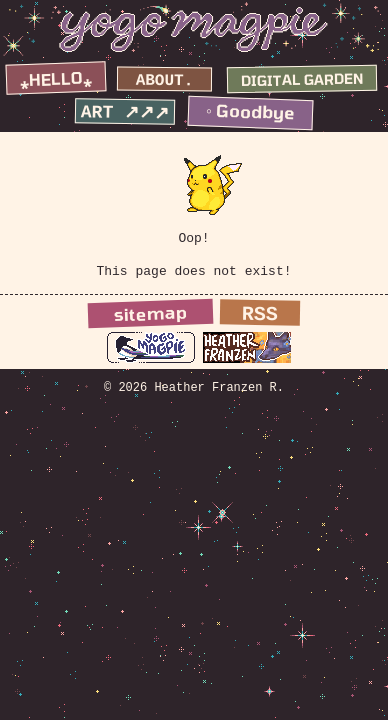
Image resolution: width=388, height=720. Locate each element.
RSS (260, 320)
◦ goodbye (251, 111)
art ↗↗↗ (125, 113)
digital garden (302, 79)
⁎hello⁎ (56, 79)
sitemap (150, 319)
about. (165, 81)
